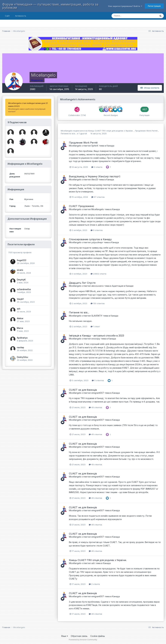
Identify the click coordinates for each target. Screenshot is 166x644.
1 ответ (95, 326)
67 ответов (98, 197)
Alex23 (95, 179)
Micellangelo (67, 131)
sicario (20, 270)
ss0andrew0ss (24, 289)
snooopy (96, 339)
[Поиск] (131, 16)
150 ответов (98, 303)
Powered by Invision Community (83, 640)
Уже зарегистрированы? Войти (125, 6)
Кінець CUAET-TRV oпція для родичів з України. (111, 131)
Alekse (20, 318)
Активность (21, 16)
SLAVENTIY (97, 316)
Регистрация (154, 6)
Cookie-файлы (98, 636)
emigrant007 (98, 393)
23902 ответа (98, 274)
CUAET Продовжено (82, 206)
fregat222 (22, 260)
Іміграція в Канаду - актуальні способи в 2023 (97, 336)
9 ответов (97, 230)
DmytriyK (21, 280)
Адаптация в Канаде (123, 286)
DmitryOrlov (23, 357)
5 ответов (98, 380)
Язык (65, 636)
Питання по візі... (69, 134)
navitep (20, 347)
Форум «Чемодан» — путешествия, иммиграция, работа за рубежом (50, 6)
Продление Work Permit (147, 131)
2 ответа (97, 167)
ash (19, 309)
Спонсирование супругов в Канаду (90, 239)
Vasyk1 (20, 299)
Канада (110, 146)
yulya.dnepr (97, 242)
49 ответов (95, 407)
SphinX (95, 146)
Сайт (7, 16)
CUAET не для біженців (83, 390)
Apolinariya (22, 338)
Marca (20, 328)
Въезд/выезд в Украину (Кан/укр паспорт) (95, 176)
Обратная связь (79, 636)
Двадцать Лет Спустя (82, 283)
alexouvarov (98, 286)
